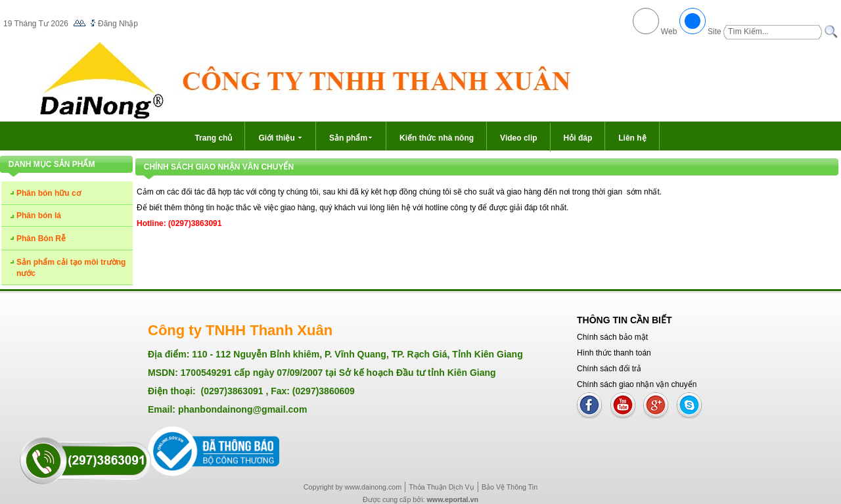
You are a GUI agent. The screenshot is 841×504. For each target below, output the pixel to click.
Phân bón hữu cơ (49, 193)
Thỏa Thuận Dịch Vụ (441, 487)
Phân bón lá (39, 216)
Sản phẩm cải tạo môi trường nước (71, 268)
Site (715, 32)
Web (669, 32)
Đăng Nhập (118, 24)
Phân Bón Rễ (41, 239)
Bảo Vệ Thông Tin (510, 487)
